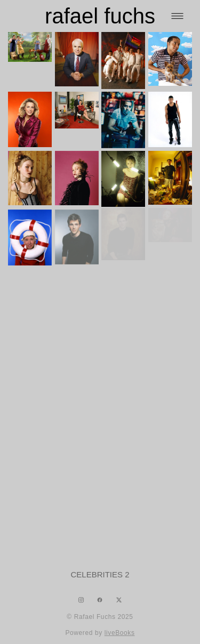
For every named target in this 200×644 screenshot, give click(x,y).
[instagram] (81, 600)
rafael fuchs (100, 16)
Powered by (100, 633)
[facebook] (100, 600)
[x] (119, 600)
